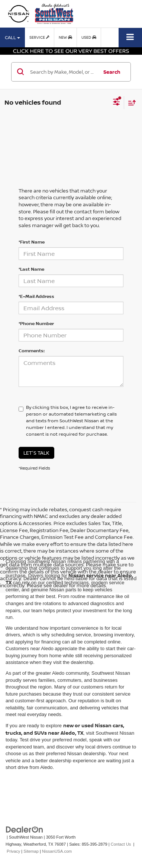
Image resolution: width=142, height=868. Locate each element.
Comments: (32, 351)
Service (39, 37)
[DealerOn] (25, 829)
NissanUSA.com (57, 851)
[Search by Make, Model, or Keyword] (63, 72)
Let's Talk (36, 453)
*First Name (32, 242)
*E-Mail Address (36, 296)
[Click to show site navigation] (130, 37)
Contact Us (121, 844)
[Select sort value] (130, 103)
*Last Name (31, 269)
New (65, 37)
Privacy (13, 851)
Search (112, 72)
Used (89, 37)
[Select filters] (117, 103)
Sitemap (31, 851)
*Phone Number (36, 323)
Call (12, 37)
